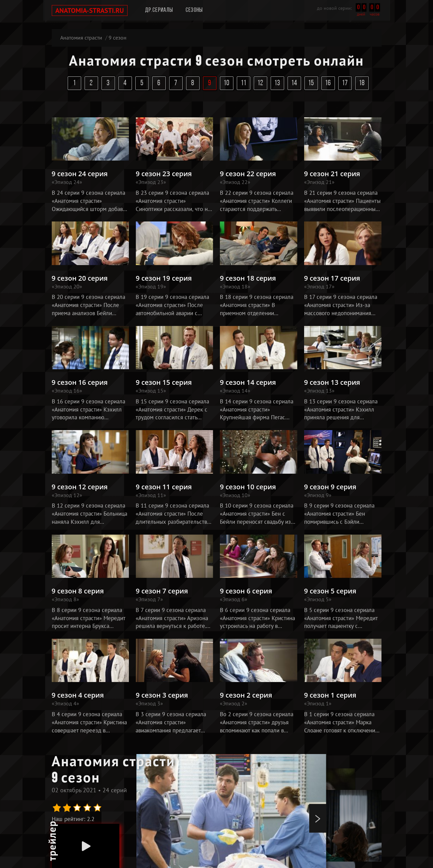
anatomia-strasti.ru (90, 10)
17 (345, 83)
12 (261, 83)
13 (278, 83)
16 (328, 83)
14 (294, 83)
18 (362, 83)
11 (244, 83)
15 (311, 83)
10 (227, 83)
